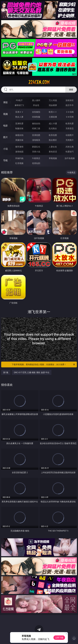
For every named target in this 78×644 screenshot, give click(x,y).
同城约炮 (19, 158)
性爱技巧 (70, 152)
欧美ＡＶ (53, 112)
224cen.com (39, 82)
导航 (5, 160)
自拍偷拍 (36, 112)
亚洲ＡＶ (19, 112)
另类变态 (70, 128)
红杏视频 (19, 163)
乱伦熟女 (53, 128)
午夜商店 (36, 158)
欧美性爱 (70, 123)
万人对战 (53, 100)
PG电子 (19, 100)
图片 (5, 137)
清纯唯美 (36, 140)
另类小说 (36, 152)
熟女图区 (53, 140)
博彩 (5, 102)
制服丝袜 (19, 128)
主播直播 (53, 117)
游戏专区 (70, 100)
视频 (5, 114)
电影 (5, 126)
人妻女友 (53, 147)
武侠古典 (70, 147)
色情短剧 (36, 163)
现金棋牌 (53, 105)
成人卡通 (53, 123)
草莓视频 (53, 158)
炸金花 (36, 105)
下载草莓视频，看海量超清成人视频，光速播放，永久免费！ (44, 364)
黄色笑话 (53, 152)
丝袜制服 (36, 117)
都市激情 (19, 147)
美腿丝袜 (19, 140)
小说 (5, 149)
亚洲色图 (36, 135)
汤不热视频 (70, 158)
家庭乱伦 (36, 147)
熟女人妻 (19, 117)
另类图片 (70, 140)
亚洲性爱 (19, 123)
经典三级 (36, 128)
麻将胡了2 (19, 105)
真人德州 (36, 100)
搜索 (71, 90)
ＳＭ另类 (70, 117)
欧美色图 (53, 135)
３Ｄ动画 (70, 112)
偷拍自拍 (36, 123)
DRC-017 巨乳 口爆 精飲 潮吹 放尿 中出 (32, 372)
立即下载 (59, 638)
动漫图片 (70, 135)
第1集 (6, 372)
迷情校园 (19, 152)
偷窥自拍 (19, 135)
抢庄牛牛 (70, 105)
